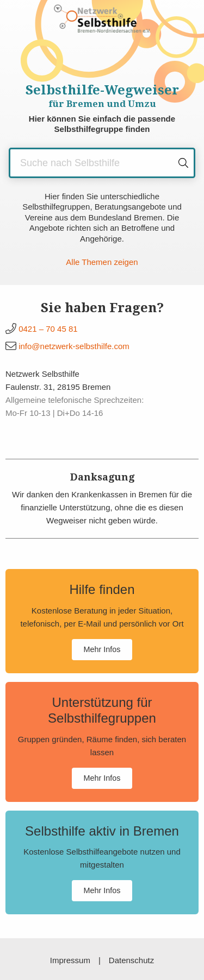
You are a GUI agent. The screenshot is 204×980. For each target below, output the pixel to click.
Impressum (70, 960)
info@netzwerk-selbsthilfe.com (74, 346)
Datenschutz (131, 960)
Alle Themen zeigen (102, 262)
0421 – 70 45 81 (48, 329)
